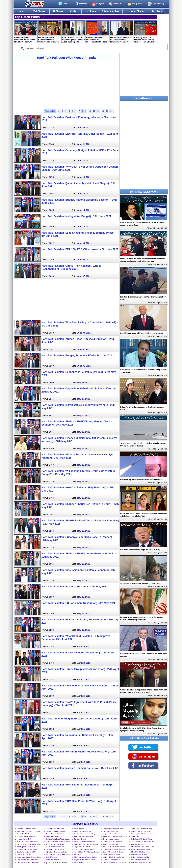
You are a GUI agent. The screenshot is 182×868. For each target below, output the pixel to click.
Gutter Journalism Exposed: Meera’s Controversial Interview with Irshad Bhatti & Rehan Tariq (50, 32)
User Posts (90, 11)
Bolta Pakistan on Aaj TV (140, 857)
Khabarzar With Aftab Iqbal (55, 831)
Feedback (157, 11)
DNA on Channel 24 (81, 862)
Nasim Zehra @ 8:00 (110, 844)
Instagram (100, 4)
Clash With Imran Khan (83, 831)
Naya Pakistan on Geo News (85, 860)
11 (94, 111)
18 (107, 111)
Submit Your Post (111, 11)
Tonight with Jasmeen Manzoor (114, 849)
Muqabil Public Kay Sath (140, 852)
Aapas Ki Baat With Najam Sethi (114, 847)
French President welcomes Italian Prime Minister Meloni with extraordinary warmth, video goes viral (26, 32)
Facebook (83, 4)
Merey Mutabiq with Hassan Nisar (29, 857)
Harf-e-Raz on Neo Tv (54, 860)
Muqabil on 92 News (24, 834)
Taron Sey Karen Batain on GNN (143, 842)
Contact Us (117, 4)
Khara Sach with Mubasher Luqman (84, 837)
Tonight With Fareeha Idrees (84, 849)
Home (21, 11)
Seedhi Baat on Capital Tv (141, 831)
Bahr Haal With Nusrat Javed (142, 839)
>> (112, 111)
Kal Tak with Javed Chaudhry (85, 834)
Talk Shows (39, 11)
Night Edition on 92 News (55, 844)
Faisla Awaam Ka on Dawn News (115, 862)
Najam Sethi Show (52, 836)
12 (98, 111)
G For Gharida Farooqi (111, 839)
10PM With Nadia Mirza (111, 855)
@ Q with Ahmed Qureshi (112, 834)
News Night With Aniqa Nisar (113, 829)
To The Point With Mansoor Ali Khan (56, 863)
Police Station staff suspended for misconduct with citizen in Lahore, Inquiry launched (98, 32)
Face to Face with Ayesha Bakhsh (58, 842)
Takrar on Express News (112, 860)
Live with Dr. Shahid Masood (27, 829)
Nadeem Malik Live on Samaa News (114, 857)
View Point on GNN (24, 855)
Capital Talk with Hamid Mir (27, 852)
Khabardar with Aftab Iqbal (55, 829)
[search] (65, 49)
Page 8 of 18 (50, 111)
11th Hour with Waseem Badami (86, 857)
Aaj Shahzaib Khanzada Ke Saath (58, 855)
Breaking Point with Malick (141, 849)
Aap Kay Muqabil (138, 844)
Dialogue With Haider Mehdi (27, 849)
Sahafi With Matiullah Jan (55, 847)
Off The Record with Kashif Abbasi (29, 844)
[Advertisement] (66, 85)
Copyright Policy (158, 4)
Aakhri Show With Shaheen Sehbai (87, 852)
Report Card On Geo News (112, 842)
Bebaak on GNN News (140, 855)
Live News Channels (136, 11)
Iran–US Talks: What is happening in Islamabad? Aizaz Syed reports (74, 32)
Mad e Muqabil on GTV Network (29, 831)
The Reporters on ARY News (27, 847)
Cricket (74, 11)
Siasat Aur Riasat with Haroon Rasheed (28, 842)
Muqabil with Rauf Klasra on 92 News (143, 847)
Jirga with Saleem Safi (82, 847)
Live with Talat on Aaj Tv (140, 860)
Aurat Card (135, 836)
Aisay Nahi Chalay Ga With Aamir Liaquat (115, 837)
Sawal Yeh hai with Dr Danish (113, 852)
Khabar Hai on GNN (24, 839)
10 (90, 111)
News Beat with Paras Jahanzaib (86, 844)
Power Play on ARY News (55, 834)
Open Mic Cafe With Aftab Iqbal (28, 862)
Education (78, 855)
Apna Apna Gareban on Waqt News (142, 829)
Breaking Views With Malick (27, 836)
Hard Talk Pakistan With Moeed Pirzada (66, 58)
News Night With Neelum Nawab (143, 834)
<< (59, 111)
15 (103, 111)
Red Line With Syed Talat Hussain (58, 839)
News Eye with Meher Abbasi (85, 842)
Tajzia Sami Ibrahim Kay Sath (56, 852)
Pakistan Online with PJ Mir (141, 862)
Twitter (65, 4)
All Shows (58, 11)
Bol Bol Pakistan (51, 857)
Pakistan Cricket (80, 839)
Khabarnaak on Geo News (55, 849)
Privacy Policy (137, 4)
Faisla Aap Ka (79, 829)
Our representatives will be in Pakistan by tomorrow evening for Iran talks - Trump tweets (122, 32)
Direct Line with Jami (110, 831)
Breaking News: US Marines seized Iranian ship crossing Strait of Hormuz (146, 32)
